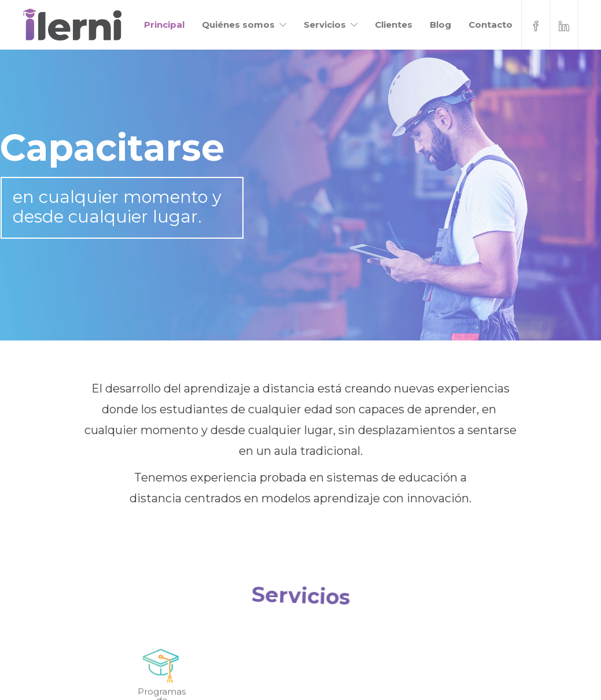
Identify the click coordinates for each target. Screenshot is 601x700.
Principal (164, 25)
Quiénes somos (238, 25)
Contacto (491, 25)
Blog (440, 25)
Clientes (394, 25)
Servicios (325, 25)
